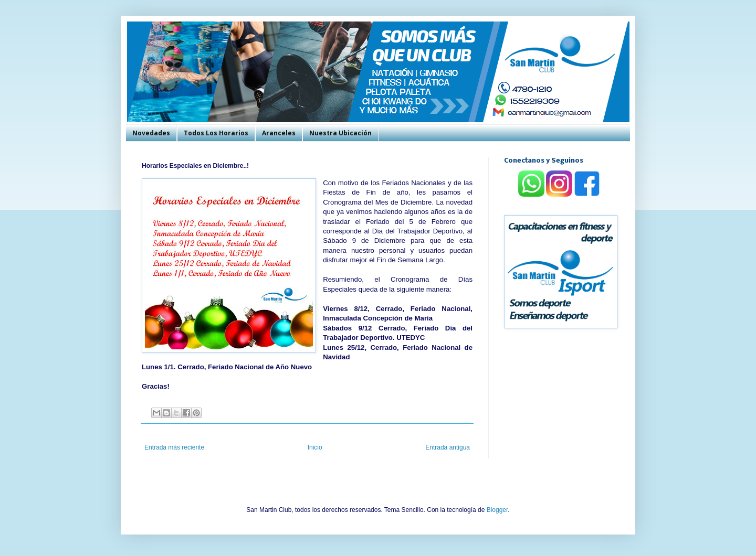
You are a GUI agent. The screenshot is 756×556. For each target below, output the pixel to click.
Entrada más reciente (174, 447)
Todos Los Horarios (216, 133)
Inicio (315, 447)
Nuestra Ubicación (340, 133)
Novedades (151, 133)
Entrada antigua (448, 447)
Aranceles (279, 133)
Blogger (497, 510)
